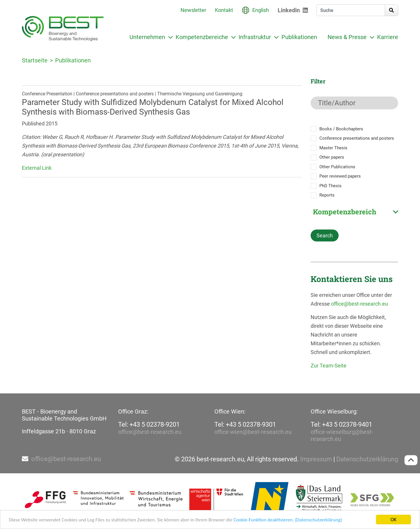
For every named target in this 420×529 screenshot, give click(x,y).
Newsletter (193, 10)
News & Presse (347, 37)
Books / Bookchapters (341, 129)
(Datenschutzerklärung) (318, 520)
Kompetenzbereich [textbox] (345, 212)
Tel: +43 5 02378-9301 (245, 424)
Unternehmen (147, 37)
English (261, 10)
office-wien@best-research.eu (253, 432)
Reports (327, 195)
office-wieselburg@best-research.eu (342, 435)
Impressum (316, 459)
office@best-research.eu (359, 304)
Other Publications (337, 167)
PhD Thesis (330, 186)
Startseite (35, 60)
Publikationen (299, 37)
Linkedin (289, 10)
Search (325, 235)
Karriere (388, 37)
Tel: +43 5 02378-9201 (149, 424)
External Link (37, 168)
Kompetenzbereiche (202, 37)
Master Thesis (333, 148)
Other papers (332, 157)
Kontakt (224, 10)
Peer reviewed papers (340, 176)
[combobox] (354, 212)
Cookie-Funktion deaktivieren (263, 520)
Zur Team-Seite (329, 366)
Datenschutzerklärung (367, 459)
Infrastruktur (255, 37)
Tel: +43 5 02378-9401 (341, 424)
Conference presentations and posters (357, 138)
